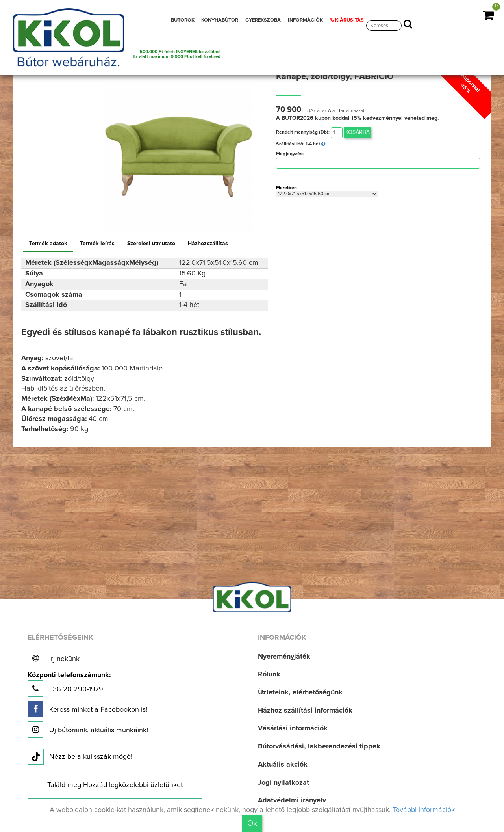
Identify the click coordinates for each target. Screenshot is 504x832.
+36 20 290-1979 (69, 684)
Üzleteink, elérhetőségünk (300, 692)
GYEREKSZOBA (263, 20)
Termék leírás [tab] (97, 244)
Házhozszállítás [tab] (208, 244)
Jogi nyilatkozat (283, 783)
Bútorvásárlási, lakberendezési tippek (319, 746)
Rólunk (269, 674)
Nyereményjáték (284, 657)
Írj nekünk (54, 658)
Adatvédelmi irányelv (292, 800)
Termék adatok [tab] (48, 244)
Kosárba (358, 132)
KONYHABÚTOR (220, 20)
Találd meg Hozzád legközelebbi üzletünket (115, 785)
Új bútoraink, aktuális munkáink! (88, 730)
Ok (252, 823)
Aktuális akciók (283, 765)
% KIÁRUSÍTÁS (347, 20)
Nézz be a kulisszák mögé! (80, 757)
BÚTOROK (183, 20)
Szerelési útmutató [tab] (151, 244)
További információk (424, 810)
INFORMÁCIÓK (305, 20)
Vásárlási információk (293, 728)
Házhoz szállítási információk (305, 711)
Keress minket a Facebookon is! (87, 709)
